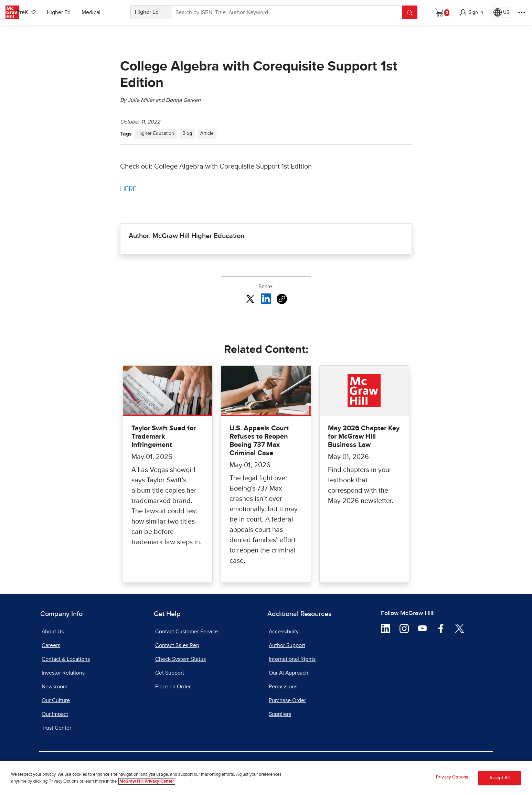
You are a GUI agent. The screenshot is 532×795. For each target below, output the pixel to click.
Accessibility (284, 632)
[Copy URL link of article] (282, 299)
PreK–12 (37, 12)
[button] (471, 12)
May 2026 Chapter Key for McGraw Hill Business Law (364, 437)
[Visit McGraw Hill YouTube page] (422, 628)
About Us (53, 632)
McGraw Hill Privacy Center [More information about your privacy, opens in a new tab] (147, 782)
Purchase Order (287, 700)
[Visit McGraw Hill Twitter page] (460, 628)
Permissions (283, 687)
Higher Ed (69, 12)
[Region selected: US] (501, 12)
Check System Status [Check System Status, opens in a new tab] (180, 659)
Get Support (170, 673)
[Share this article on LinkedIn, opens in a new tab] (266, 299)
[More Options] (522, 12)
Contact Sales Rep (177, 645)
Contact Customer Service (187, 632)
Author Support (287, 645)
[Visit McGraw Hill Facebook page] (441, 628)
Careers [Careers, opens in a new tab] (51, 645)
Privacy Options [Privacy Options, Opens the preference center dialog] (452, 778)
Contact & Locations (66, 659)
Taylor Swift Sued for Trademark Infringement (164, 437)
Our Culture (56, 700)
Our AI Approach (289, 673)
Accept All (499, 779)
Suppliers (280, 714)
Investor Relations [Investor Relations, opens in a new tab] (63, 673)
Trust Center (56, 728)
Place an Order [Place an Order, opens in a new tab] (173, 687)
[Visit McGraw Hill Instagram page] (404, 628)
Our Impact (55, 714)
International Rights (292, 659)
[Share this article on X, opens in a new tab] (250, 299)
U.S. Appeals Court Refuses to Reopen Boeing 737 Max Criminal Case (259, 441)
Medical (102, 12)
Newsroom (55, 687)
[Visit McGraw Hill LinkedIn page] (386, 628)
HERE (128, 189)
